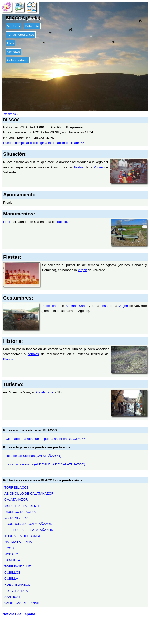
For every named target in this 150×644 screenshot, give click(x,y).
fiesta (105, 306)
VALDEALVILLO (16, 518)
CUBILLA (11, 579)
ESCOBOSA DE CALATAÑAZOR (28, 524)
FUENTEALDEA (16, 591)
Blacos (8, 359)
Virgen (98, 167)
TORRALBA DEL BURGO (23, 536)
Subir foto (32, 26)
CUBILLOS (12, 572)
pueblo (62, 222)
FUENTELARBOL (17, 585)
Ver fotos (13, 26)
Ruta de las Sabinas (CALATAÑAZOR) (33, 456)
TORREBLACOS (17, 487)
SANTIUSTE (13, 597)
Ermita (8, 222)
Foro (10, 43)
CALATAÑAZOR (16, 500)
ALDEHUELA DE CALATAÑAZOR (29, 530)
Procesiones (50, 306)
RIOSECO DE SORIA (20, 512)
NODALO (11, 554)
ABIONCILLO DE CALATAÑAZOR (29, 494)
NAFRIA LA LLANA (18, 542)
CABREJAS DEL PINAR (22, 603)
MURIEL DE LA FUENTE (22, 506)
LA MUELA (12, 560)
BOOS (9, 548)
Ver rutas (13, 52)
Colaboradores (18, 60)
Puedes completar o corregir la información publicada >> (44, 143)
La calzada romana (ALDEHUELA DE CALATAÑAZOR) (45, 464)
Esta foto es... (10, 114)
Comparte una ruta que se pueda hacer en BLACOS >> (45, 439)
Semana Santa (76, 306)
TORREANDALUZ (18, 566)
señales (33, 354)
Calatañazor (45, 392)
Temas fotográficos (21, 35)
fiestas (79, 167)
